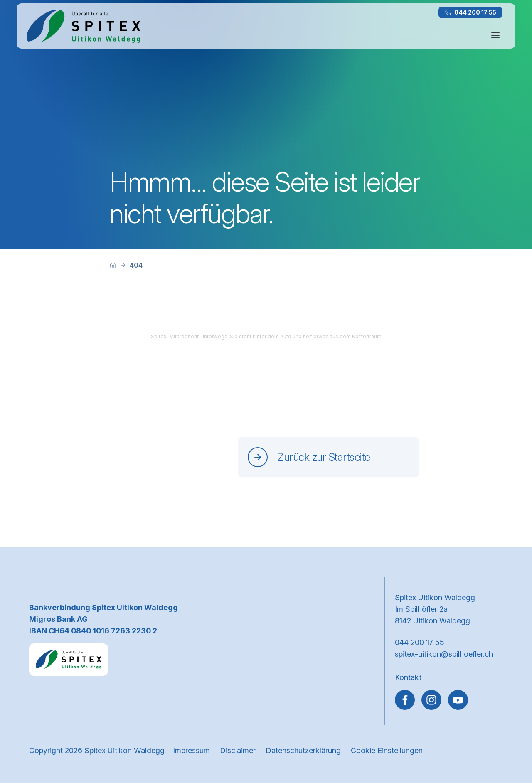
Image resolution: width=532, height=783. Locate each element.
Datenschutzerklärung (303, 750)
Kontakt (408, 677)
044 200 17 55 (470, 12)
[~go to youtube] (458, 700)
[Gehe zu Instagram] (431, 700)
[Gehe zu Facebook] (405, 700)
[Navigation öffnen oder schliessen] (495, 35)
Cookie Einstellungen (387, 750)
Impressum (191, 750)
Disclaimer (238, 750)
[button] (508, 730)
